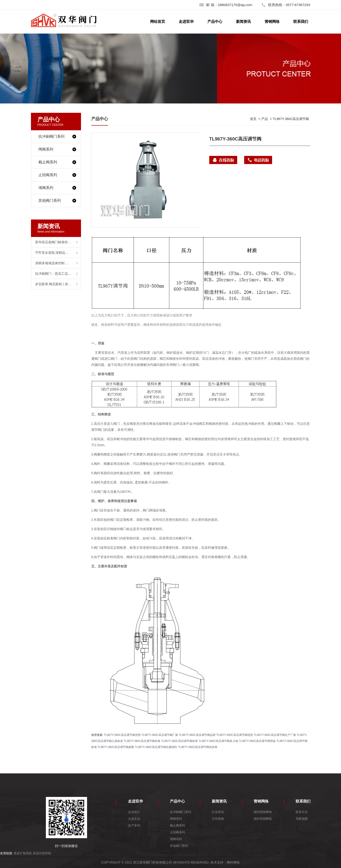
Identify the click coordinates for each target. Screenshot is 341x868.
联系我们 (301, 22)
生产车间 (134, 825)
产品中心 (215, 22)
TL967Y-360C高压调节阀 (291, 119)
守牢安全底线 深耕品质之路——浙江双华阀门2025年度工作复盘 (58, 253)
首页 (253, 119)
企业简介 (134, 812)
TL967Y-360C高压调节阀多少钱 (218, 741)
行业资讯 (218, 812)
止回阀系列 (48, 175)
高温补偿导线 (42, 853)
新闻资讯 (243, 22)
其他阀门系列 (50, 201)
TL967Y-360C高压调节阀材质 (180, 741)
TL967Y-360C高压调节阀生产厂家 (275, 735)
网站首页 (158, 22)
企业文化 (134, 819)
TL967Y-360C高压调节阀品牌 (197, 735)
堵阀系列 (46, 188)
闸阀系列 (46, 149)
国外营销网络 (263, 819)
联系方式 (302, 812)
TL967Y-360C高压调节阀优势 (122, 735)
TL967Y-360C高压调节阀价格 (142, 741)
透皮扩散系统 (23, 853)
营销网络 (272, 22)
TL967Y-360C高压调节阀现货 (235, 735)
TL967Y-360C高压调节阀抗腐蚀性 (156, 747)
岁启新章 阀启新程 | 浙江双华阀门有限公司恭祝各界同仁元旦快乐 (58, 284)
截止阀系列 (48, 162)
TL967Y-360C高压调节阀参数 (116, 747)
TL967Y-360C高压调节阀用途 (257, 741)
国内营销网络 (263, 812)
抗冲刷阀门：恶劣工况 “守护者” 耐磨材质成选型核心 (58, 274)
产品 (265, 119)
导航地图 (302, 819)
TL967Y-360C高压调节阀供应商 (198, 747)
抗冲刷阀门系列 (51, 136)
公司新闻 (218, 819)
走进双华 (186, 22)
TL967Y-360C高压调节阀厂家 (160, 735)
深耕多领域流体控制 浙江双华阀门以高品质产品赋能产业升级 (58, 263)
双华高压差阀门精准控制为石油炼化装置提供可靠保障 (58, 242)
